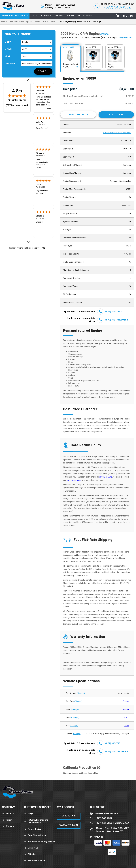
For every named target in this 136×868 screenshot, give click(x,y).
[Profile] (128, 16)
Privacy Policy (33, 829)
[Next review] (29, 242)
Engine (126, 701)
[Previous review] (29, 80)
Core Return (69, 816)
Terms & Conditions (35, 861)
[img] (17, 96)
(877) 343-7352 (106, 477)
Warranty (8, 826)
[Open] (78, 67)
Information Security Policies (40, 842)
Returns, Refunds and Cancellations (36, 821)
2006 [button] (24, 56)
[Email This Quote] (78, 115)
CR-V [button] (24, 49)
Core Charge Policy (35, 835)
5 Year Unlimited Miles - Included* (117, 133)
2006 (127, 726)
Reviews (8, 820)
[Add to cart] (116, 115)
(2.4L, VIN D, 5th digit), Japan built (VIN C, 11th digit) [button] (37, 63)
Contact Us (31, 848)
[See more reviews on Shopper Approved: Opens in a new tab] (25, 248)
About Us (8, 814)
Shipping (30, 854)
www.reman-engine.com (107, 813)
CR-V (127, 717)
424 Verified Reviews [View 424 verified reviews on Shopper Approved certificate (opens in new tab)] (17, 100)
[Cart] (118, 16)
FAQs (28, 814)
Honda (126, 709)
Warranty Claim (69, 825)
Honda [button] (25, 42)
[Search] (43, 71)
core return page (74, 480)
